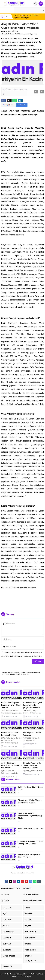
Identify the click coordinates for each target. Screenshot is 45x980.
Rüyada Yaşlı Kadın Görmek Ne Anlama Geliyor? (30, 801)
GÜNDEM (15, 31)
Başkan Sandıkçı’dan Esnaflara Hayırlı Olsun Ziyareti (11, 705)
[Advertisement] (22, 600)
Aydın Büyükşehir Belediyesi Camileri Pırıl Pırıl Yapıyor (11, 765)
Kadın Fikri (35, 974)
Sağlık (42, 974)
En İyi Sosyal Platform (22, 974)
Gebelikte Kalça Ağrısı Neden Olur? (31, 788)
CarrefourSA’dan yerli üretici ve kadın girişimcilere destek (32, 705)
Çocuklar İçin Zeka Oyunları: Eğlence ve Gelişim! (27, 17)
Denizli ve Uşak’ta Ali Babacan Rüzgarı (10, 734)
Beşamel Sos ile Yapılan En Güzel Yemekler (30, 856)
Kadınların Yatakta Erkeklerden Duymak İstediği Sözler (30, 816)
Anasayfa (5, 31)
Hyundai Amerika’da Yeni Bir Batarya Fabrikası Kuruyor (32, 765)
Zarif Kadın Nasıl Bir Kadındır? (31, 828)
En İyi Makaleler (6, 974)
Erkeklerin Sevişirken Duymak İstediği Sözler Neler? (31, 843)
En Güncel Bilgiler (25, 976)
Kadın (15, 976)
